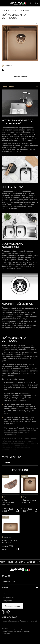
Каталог (4, 3)
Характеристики (20, 457)
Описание (20, 87)
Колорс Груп (5, 628)
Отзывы (20, 463)
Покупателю (20, 582)
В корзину (17, 510)
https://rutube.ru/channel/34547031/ (8, 612)
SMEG (20, 588)
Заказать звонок (36, 3)
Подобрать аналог (20, 76)
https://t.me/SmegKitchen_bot (3, 612)
